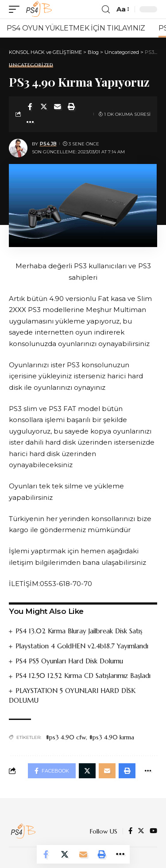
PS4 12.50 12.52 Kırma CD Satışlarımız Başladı (83, 676)
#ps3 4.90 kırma (112, 737)
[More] (30, 122)
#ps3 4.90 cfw (66, 737)
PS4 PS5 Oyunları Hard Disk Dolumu (69, 661)
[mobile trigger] (16, 9)
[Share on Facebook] (30, 107)
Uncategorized (31, 65)
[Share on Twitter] (44, 107)
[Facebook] (130, 831)
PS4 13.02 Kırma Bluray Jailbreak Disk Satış (79, 631)
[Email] (58, 107)
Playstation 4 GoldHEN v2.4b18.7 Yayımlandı (82, 646)
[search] (106, 10)
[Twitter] (141, 831)
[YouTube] (153, 831)
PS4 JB (48, 144)
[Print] (71, 107)
